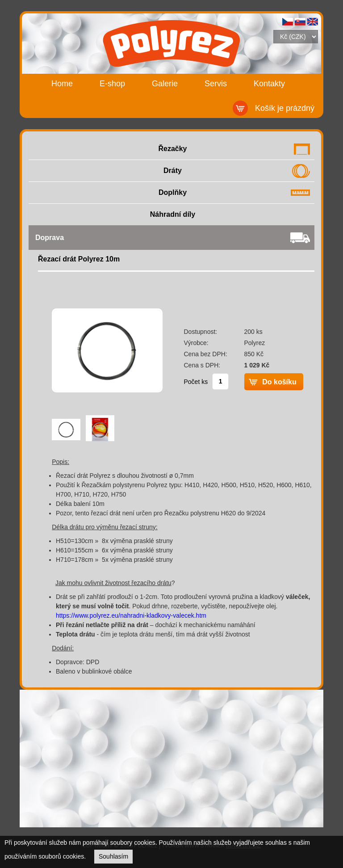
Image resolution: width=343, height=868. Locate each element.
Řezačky (172, 149)
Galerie (165, 84)
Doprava (50, 238)
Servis (216, 84)
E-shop (112, 84)
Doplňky (173, 192)
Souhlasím (113, 856)
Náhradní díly (173, 214)
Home (62, 84)
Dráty (173, 171)
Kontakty (269, 84)
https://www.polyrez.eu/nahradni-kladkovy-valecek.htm (131, 615)
